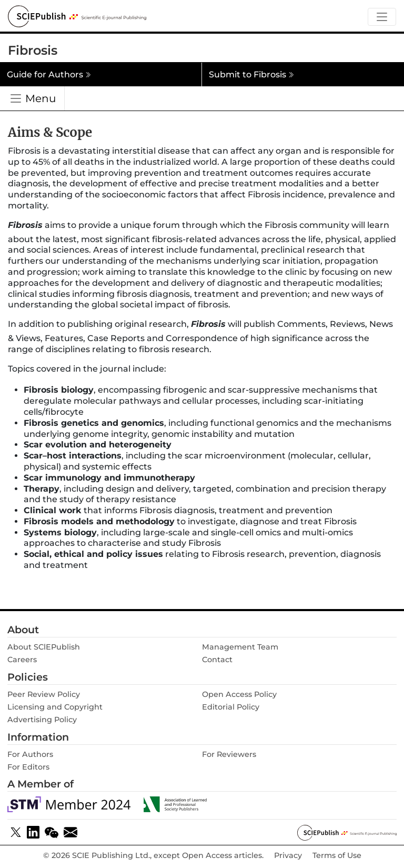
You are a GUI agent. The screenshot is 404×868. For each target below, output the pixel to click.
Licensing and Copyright (55, 707)
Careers (22, 660)
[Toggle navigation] (382, 17)
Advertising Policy (42, 720)
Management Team (240, 647)
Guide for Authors (49, 74)
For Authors (30, 754)
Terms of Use (337, 856)
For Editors (28, 767)
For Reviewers (229, 754)
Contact (217, 660)
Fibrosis (33, 50)
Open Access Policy (239, 694)
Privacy (288, 856)
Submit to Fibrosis (251, 74)
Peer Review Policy (44, 694)
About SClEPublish (44, 647)
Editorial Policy (231, 707)
